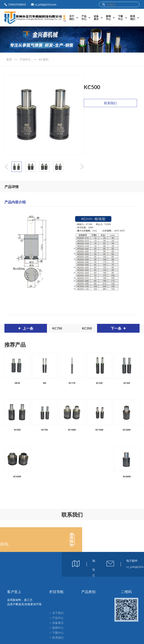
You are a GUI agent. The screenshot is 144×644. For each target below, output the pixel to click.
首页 (64, 18)
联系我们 (133, 18)
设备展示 (96, 18)
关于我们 (72, 18)
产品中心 (84, 18)
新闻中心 (108, 18)
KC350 (87, 328)
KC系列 (44, 59)
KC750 (57, 328)
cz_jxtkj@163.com (46, 4)
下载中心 (120, 18)
